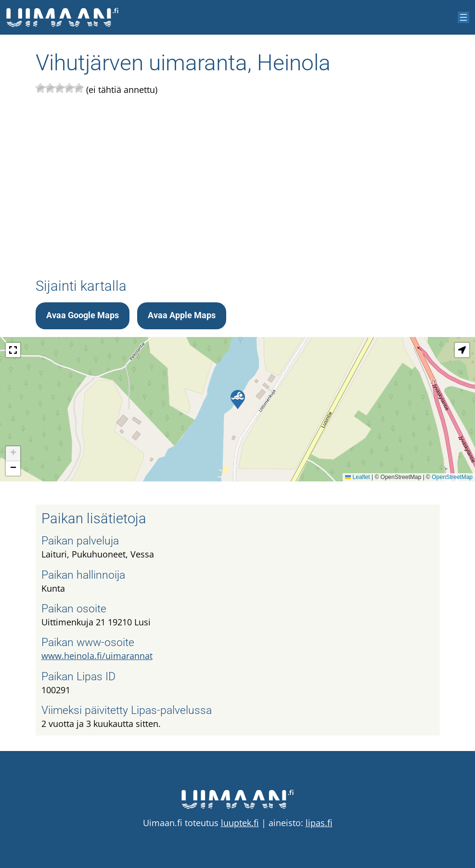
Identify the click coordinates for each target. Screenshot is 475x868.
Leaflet (357, 477)
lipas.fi (319, 823)
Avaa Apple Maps (182, 315)
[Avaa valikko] (463, 17)
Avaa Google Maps (83, 315)
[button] (238, 400)
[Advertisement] (238, 187)
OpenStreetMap (452, 477)
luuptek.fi (240, 823)
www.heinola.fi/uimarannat (97, 656)
